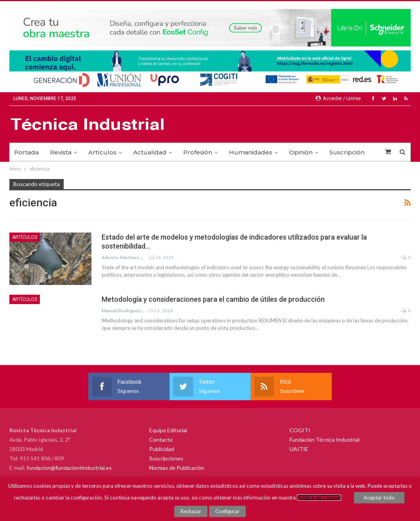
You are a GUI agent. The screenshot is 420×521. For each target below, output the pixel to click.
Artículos (102, 152)
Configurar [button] (227, 511)
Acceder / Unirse (338, 98)
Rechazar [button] (191, 511)
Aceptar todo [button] (379, 498)
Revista (61, 152)
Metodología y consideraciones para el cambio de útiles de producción (213, 299)
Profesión (198, 152)
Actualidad (150, 152)
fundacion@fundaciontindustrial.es (69, 468)
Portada (26, 152)
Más (336, 152)
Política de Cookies (319, 498)
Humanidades (251, 152)
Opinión (301, 152)
